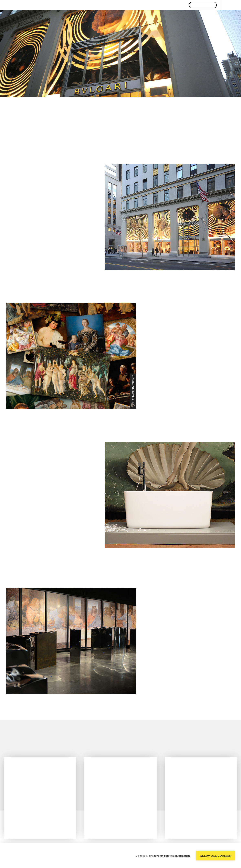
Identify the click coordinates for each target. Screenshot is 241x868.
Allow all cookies (215, 856)
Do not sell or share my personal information (163, 856)
